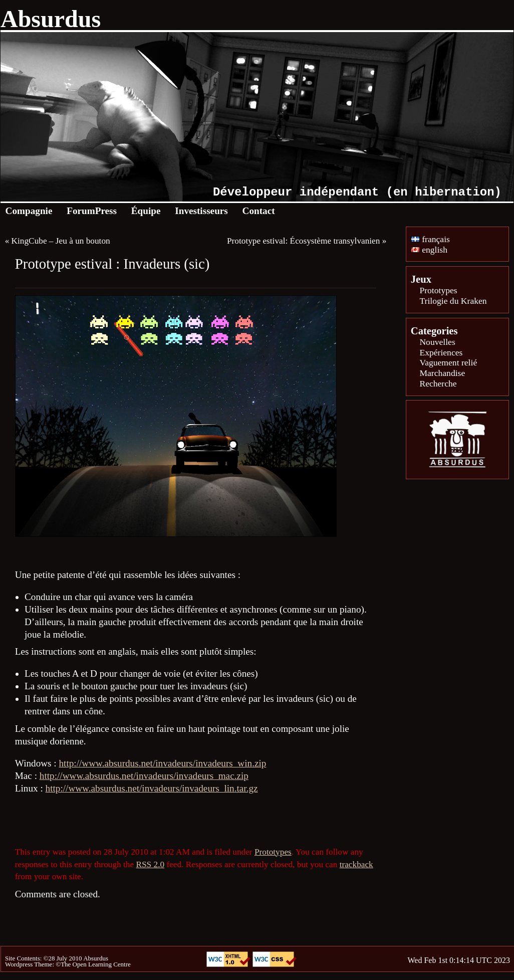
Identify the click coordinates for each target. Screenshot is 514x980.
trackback (356, 864)
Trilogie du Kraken (453, 301)
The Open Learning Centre (96, 964)
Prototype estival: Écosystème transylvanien (303, 241)
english (429, 250)
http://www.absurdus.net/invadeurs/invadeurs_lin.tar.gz (152, 788)
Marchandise (442, 373)
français (430, 239)
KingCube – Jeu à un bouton (61, 241)
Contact (259, 211)
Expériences (441, 352)
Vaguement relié (448, 362)
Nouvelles (437, 342)
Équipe (146, 211)
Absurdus (51, 19)
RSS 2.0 (150, 864)
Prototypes (273, 852)
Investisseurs (201, 211)
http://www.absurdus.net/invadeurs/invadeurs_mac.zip (144, 776)
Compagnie (29, 211)
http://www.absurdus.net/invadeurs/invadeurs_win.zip (163, 763)
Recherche (438, 383)
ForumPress (92, 211)
